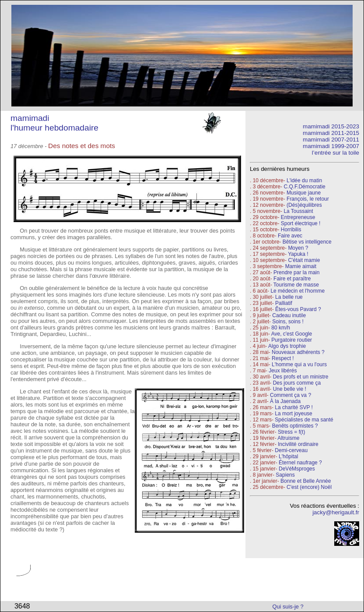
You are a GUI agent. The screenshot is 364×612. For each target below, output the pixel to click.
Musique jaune (304, 193)
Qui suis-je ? (288, 607)
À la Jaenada (285, 401)
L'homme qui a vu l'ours (299, 364)
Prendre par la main (296, 272)
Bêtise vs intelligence (307, 242)
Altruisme (288, 438)
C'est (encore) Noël (309, 487)
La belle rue (289, 297)
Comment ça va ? (290, 395)
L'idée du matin (304, 180)
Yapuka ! (298, 254)
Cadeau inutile (289, 315)
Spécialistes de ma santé (304, 420)
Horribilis (291, 230)
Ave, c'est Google (292, 334)
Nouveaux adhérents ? (298, 352)
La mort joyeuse (293, 414)
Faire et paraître (292, 279)
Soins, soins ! (288, 322)
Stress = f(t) (291, 432)
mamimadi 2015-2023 (331, 126)
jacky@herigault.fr (336, 512)
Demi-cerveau (291, 450)
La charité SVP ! (294, 407)
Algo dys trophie (287, 346)
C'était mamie (304, 260)
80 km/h (281, 328)
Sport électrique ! (301, 223)
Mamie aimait (301, 266)
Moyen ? (298, 248)
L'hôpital (288, 456)
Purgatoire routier (292, 340)
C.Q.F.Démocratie (304, 187)
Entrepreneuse (298, 217)
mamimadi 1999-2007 (331, 146)
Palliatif (284, 303)
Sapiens (285, 475)
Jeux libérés (283, 371)
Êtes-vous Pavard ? (298, 309)
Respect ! (283, 358)
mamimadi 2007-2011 (331, 140)
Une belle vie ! (290, 389)
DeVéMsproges (297, 469)
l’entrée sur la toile (336, 153)
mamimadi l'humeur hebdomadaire (54, 123)
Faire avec (290, 236)
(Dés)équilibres (304, 205)
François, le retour (308, 199)
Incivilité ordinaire (298, 444)
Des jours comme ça (297, 383)
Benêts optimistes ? (295, 426)
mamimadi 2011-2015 (331, 133)
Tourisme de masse (296, 285)
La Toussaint (298, 211)
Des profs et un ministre (301, 377)
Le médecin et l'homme (297, 291)
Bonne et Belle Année (306, 481)
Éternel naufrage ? (300, 463)
